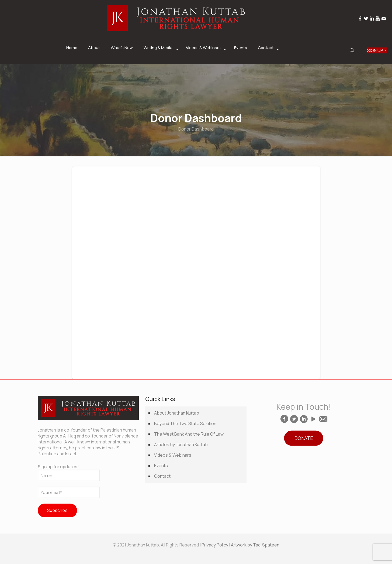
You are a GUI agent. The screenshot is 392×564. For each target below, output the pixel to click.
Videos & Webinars (173, 455)
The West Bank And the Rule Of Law (189, 434)
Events (161, 466)
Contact (162, 476)
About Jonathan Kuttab (177, 413)
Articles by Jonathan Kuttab (181, 445)
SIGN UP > (377, 50)
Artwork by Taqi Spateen (255, 545)
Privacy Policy (215, 545)
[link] (159, 61)
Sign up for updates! (69, 472)
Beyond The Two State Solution (185, 423)
